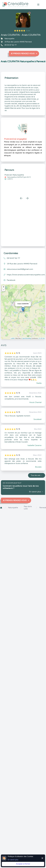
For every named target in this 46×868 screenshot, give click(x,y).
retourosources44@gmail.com (20, 269)
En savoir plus (13, 860)
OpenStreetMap (27, 338)
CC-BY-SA (42, 338)
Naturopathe (13, 508)
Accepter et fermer (23, 864)
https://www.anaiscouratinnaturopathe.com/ (26, 275)
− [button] (4, 290)
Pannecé (43, 508)
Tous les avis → (37, 475)
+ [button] (4, 287)
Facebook (11, 280)
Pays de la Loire (28, 508)
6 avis (28, 31)
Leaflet (13, 338)
